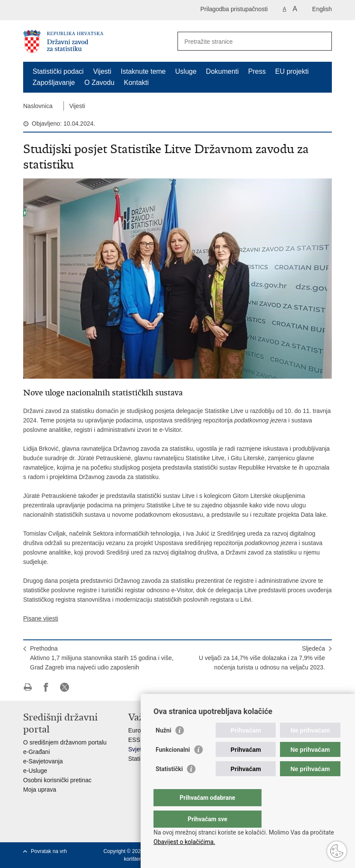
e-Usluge (35, 771)
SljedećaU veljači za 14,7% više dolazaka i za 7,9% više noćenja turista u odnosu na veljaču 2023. (262, 658)
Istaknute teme (143, 71)
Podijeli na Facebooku (46, 687)
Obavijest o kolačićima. (184, 842)
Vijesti (102, 71)
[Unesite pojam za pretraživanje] (245, 41)
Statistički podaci (58, 71)
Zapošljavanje (54, 83)
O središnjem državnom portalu (65, 742)
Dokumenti (222, 71)
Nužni (163, 747)
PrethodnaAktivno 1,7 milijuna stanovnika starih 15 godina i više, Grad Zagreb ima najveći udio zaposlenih (102, 658)
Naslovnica (38, 106)
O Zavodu (99, 83)
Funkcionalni (173, 767)
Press (257, 71)
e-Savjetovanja (43, 761)
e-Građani (36, 752)
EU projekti (292, 71)
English (322, 9)
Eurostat (139, 730)
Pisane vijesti (41, 618)
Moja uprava (40, 790)
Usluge (186, 71)
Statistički (169, 786)
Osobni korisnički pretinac (57, 780)
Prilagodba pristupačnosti (234, 9)
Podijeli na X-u (65, 687)
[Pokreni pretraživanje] (322, 41)
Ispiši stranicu (28, 687)
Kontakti (136, 83)
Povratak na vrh (49, 851)
